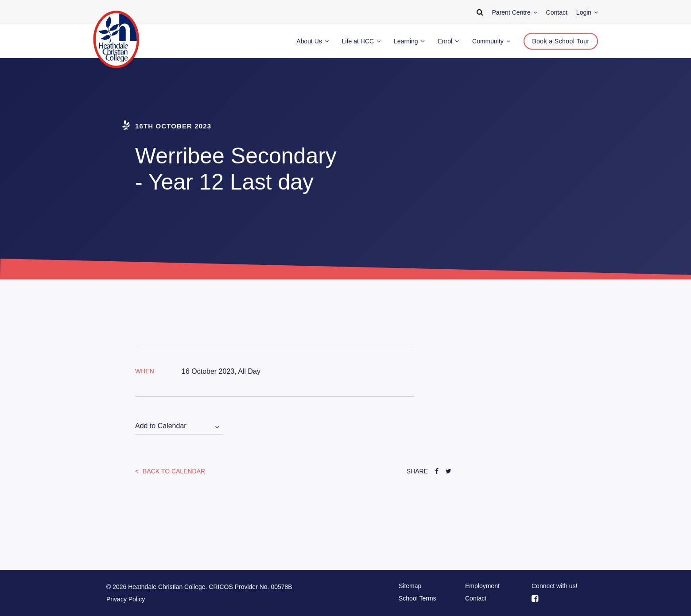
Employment (482, 586)
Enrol (448, 41)
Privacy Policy (126, 599)
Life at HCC (361, 41)
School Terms (417, 598)
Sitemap (410, 586)
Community (491, 41)
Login (587, 12)
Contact (476, 598)
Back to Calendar (173, 471)
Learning (409, 41)
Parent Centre (515, 12)
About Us (312, 41)
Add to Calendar (161, 426)
